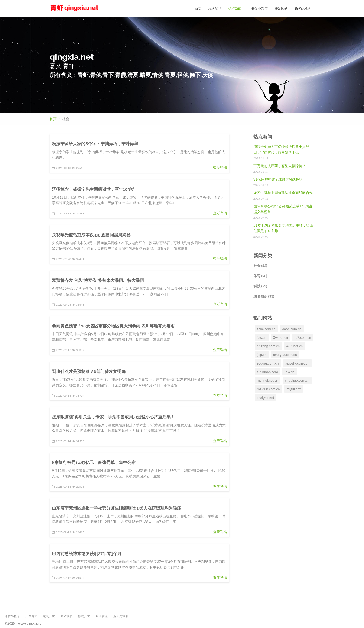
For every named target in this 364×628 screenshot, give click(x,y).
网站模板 (67, 616)
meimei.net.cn (268, 380)
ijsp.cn (262, 354)
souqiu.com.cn (268, 363)
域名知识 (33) (264, 296)
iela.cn (289, 372)
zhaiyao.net (266, 397)
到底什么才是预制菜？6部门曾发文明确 (89, 371)
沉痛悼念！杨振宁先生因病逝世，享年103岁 (93, 189)
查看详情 (220, 167)
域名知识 (215, 8)
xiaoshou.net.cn (297, 363)
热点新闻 (236, 8)
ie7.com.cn (303, 337)
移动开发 (84, 616)
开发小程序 (260, 8)
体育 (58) (260, 276)
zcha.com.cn (266, 329)
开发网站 (281, 8)
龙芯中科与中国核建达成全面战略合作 (283, 192)
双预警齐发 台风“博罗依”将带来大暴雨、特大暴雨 (98, 280)
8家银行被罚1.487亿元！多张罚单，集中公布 (94, 462)
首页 (198, 8)
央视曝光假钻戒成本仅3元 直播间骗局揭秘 (91, 235)
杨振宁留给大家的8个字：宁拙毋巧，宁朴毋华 (95, 143)
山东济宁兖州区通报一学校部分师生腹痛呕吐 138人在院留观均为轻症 (117, 508)
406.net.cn (295, 346)
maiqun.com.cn (268, 389)
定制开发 (49, 616)
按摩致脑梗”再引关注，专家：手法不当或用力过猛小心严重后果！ (113, 417)
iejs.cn (262, 337)
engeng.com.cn (268, 346)
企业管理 (102, 616)
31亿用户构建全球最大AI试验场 (278, 179)
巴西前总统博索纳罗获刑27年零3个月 (87, 553)
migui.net (294, 389)
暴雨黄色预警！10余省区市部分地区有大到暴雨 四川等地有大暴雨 (113, 326)
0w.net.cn (280, 337)
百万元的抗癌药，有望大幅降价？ (280, 165)
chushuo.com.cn (297, 380)
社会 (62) (260, 265)
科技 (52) (260, 286)
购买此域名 (303, 8)
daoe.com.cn (292, 329)
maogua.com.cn (285, 354)
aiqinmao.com (268, 372)
